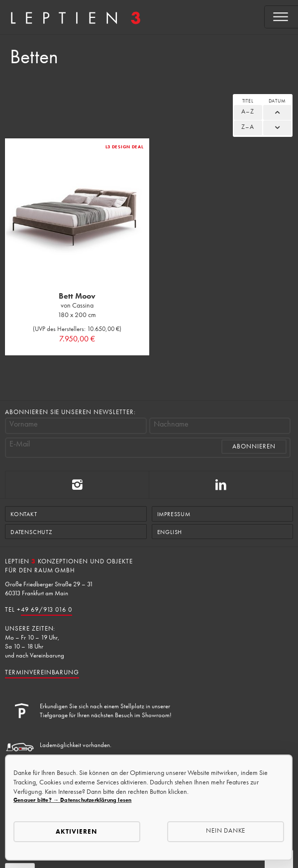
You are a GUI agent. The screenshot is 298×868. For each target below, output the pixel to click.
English (170, 532)
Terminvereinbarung (42, 672)
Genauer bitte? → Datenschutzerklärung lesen (72, 800)
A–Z (248, 111)
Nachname (171, 424)
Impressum (174, 514)
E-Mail (20, 444)
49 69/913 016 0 (47, 609)
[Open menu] (281, 17)
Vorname (24, 424)
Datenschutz (31, 532)
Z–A (248, 127)
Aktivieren (76, 831)
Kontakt (24, 514)
